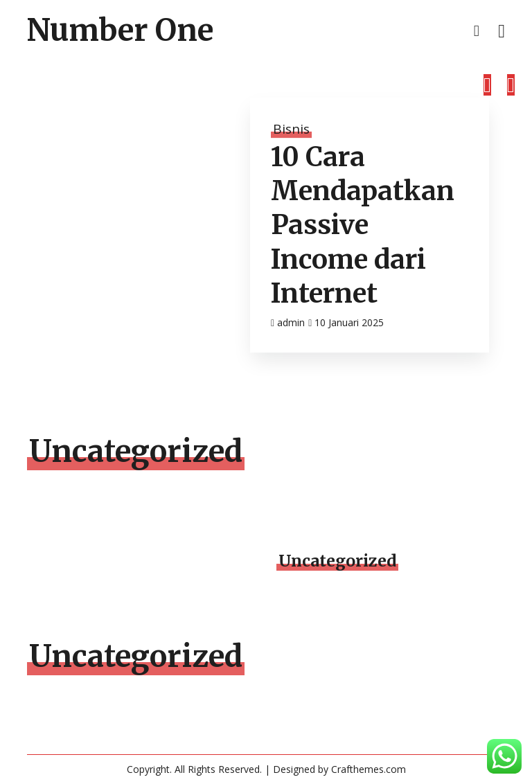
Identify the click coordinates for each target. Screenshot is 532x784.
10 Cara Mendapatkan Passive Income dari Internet (363, 225)
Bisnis (291, 129)
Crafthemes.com (369, 769)
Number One (120, 30)
